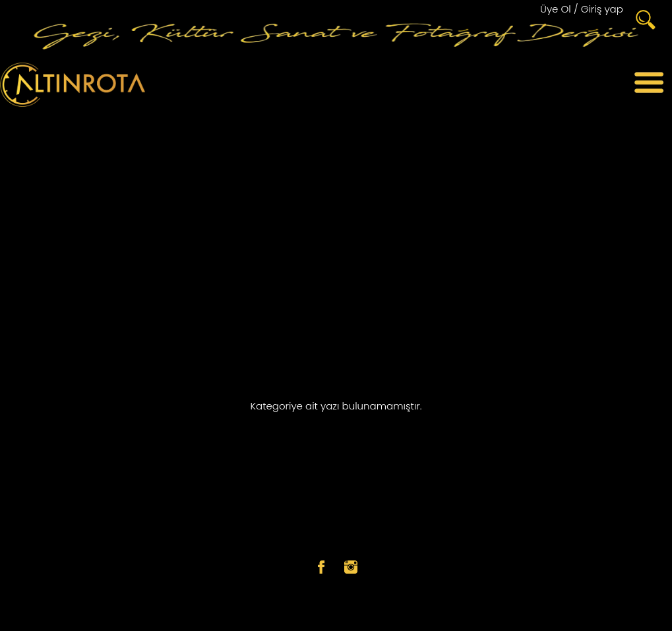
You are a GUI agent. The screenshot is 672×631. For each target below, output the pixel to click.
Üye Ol (556, 9)
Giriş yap (602, 9)
